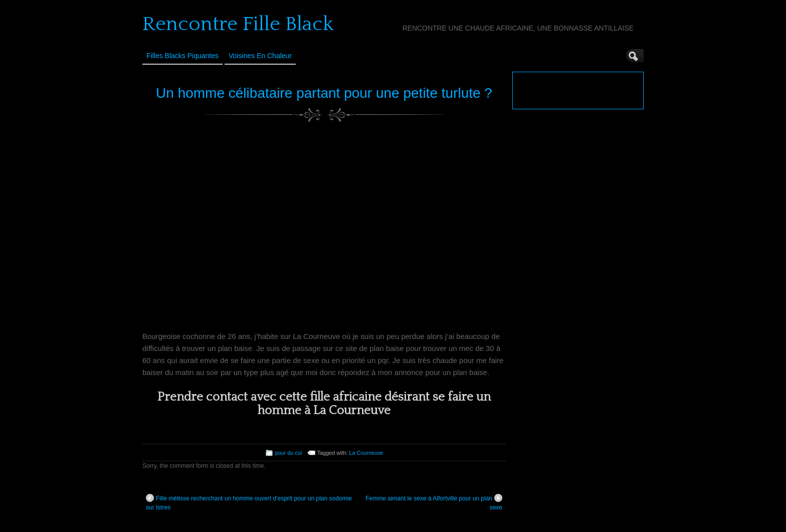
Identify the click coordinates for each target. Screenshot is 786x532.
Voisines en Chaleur (260, 56)
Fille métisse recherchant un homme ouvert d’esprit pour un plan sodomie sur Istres (249, 502)
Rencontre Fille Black (238, 24)
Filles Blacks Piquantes (182, 56)
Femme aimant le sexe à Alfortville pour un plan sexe (434, 502)
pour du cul (288, 453)
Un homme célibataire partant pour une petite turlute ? (324, 93)
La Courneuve (366, 453)
